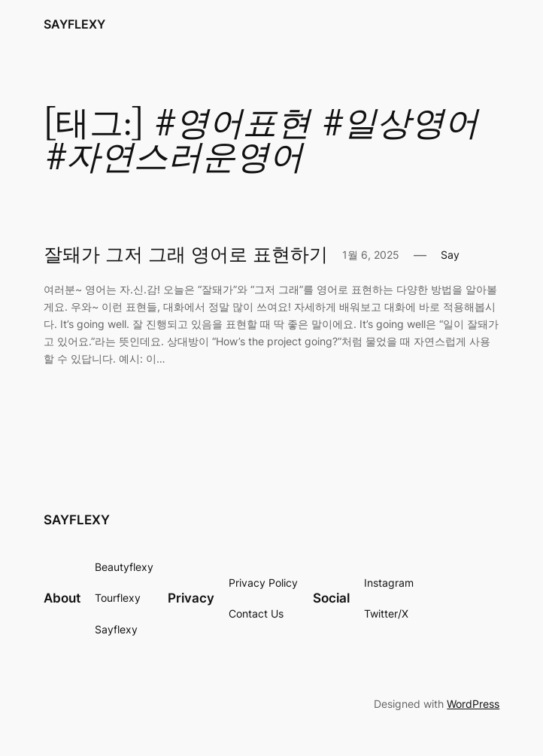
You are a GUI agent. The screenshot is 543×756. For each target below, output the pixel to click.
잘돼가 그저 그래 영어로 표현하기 (186, 255)
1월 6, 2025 (371, 255)
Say (450, 255)
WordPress (473, 704)
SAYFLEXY (74, 24)
